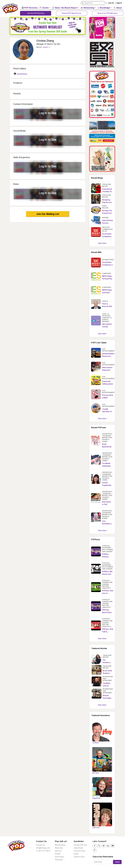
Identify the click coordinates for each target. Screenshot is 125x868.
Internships (60, 857)
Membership (60, 845)
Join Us (111, 3)
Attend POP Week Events (72, 13)
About (118, 8)
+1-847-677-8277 (43, 851)
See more (102, 243)
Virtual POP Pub (80, 845)
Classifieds (78, 848)
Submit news (79, 857)
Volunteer (59, 860)
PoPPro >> (47, 47)
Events (44, 8)
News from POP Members (108, 13)
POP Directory (30, 8)
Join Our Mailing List (48, 214)
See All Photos (22, 74)
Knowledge (104, 8)
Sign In (119, 3)
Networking (88, 8)
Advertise (59, 848)
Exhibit (58, 854)
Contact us (41, 845)
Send (117, 862)
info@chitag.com (43, 848)
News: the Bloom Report (65, 8)
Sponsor (58, 851)
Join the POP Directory (36, 13)
